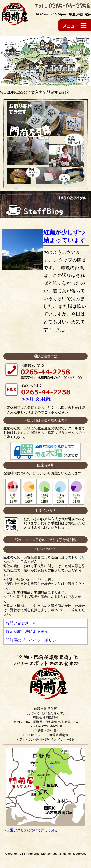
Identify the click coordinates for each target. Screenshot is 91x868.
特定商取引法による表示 (27, 632)
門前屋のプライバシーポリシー (33, 640)
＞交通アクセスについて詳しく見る (31, 830)
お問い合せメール (21, 623)
